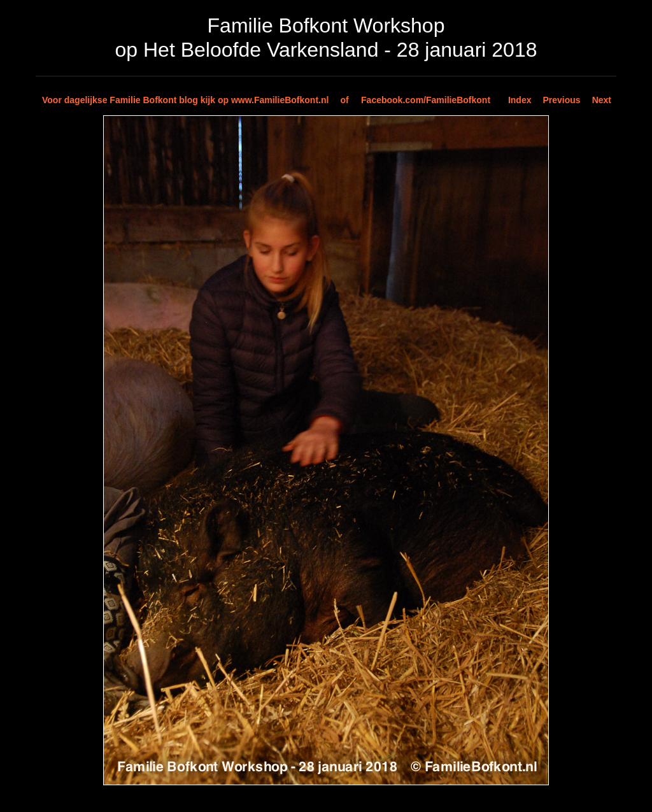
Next (602, 100)
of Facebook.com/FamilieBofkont (415, 100)
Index (520, 100)
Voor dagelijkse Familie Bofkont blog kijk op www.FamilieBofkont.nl (185, 100)
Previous (562, 100)
